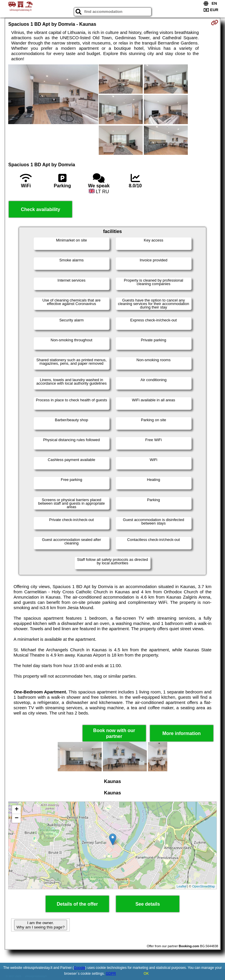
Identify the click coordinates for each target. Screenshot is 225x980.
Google (80, 968)
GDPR (111, 974)
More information (181, 733)
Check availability (40, 209)
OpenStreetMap (204, 886)
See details (148, 904)
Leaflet (181, 886)
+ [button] (17, 810)
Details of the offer (77, 904)
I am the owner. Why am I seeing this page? (40, 925)
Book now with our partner (114, 733)
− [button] (17, 818)
